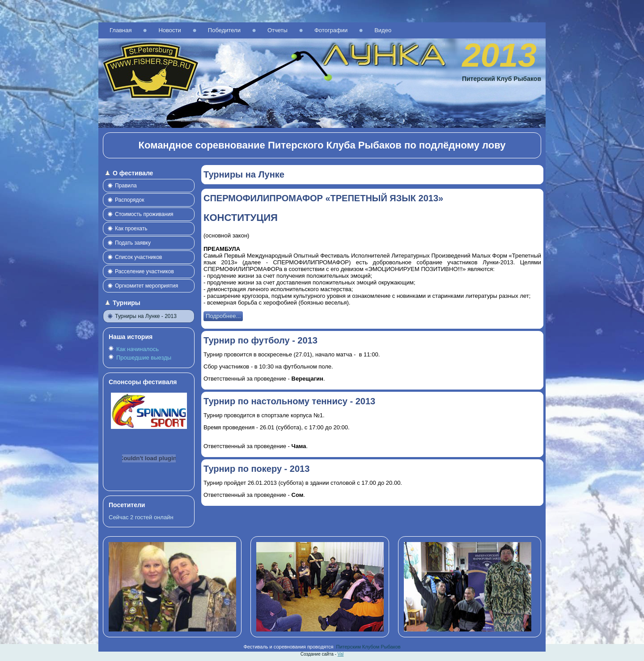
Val (341, 654)
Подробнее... (223, 316)
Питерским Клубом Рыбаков (369, 647)
